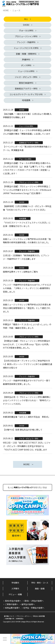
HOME (6, 10)
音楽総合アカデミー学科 (26, 89)
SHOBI (26, 25)
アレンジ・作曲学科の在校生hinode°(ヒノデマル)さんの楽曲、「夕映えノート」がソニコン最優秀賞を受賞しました (27, 288)
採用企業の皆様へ (13, 608)
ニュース (16, 10)
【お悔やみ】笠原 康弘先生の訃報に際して (23, 430)
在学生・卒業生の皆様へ (34, 608)
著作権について (9, 616)
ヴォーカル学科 (26, 30)
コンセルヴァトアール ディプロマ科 (26, 94)
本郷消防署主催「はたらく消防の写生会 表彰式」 (27, 417)
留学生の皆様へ (28, 604)
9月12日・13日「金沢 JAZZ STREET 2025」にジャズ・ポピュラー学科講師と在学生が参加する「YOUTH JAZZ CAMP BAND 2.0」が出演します (27, 446)
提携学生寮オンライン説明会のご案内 (20, 272)
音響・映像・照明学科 (26, 54)
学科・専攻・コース (40, 583)
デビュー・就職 (15, 594)
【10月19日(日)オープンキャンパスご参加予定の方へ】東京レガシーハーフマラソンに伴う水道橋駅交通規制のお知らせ (27, 364)
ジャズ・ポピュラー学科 (26, 77)
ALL (26, 19)
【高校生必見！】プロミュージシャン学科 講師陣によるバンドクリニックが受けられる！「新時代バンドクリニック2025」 (27, 400)
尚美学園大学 (10, 619)
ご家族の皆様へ (12, 604)
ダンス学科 (26, 65)
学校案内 (15, 583)
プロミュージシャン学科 (26, 36)
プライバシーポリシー (24, 616)
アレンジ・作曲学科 (26, 42)
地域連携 (26, 100)
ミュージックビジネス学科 (26, 48)
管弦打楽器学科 (26, 83)
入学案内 (15, 589)
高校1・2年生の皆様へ (34, 601)
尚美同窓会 (20, 619)
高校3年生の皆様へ (13, 601)
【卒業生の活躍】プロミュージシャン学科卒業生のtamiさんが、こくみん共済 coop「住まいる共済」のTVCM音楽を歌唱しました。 (27, 344)
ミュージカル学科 (26, 71)
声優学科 (26, 60)
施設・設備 (40, 589)
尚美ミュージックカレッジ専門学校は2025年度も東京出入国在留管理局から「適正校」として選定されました (27, 308)
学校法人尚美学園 (39, 616)
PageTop (48, 628)
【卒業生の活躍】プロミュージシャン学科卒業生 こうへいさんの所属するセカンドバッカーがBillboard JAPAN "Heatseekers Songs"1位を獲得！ (27, 190)
